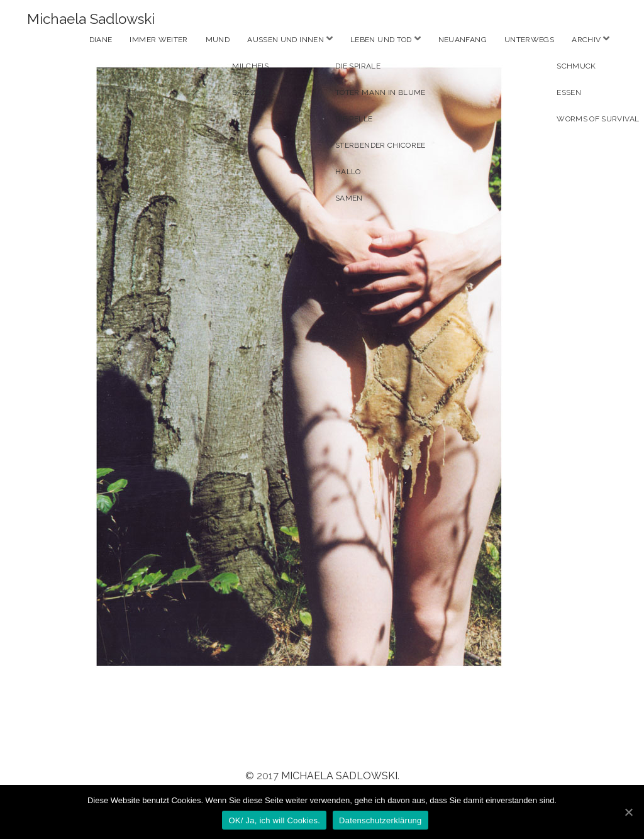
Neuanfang (463, 40)
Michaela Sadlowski (91, 19)
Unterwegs (529, 40)
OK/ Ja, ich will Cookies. (274, 820)
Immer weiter (158, 40)
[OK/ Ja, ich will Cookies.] (628, 812)
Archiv (586, 40)
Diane (101, 40)
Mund (218, 40)
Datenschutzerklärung (380, 820)
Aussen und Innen (286, 40)
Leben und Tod (381, 40)
